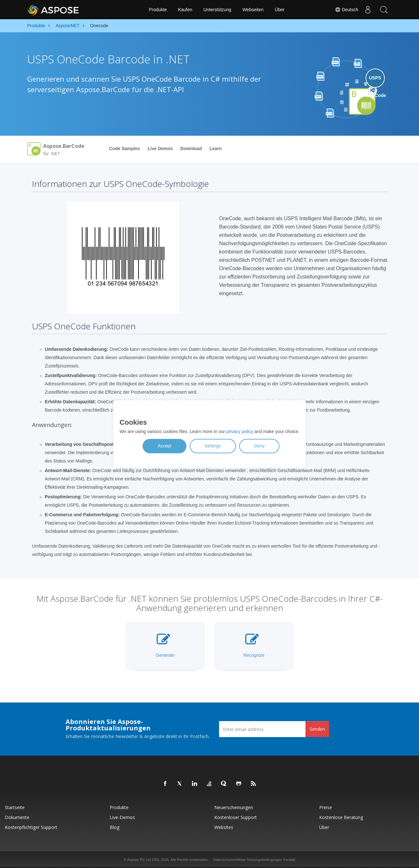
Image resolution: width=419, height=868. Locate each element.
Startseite (15, 807)
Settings (213, 446)
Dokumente (17, 817)
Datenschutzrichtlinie (229, 860)
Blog (115, 827)
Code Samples (124, 149)
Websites (224, 827)
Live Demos (160, 149)
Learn (216, 149)
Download (191, 149)
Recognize (254, 645)
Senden (317, 729)
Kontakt (289, 860)
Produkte (158, 10)
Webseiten (253, 10)
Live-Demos (122, 817)
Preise (326, 807)
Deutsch (347, 10)
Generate (165, 645)
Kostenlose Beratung (341, 817)
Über (280, 10)
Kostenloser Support (236, 817)
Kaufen (185, 10)
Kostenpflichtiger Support (31, 827)
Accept (165, 446)
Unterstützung (217, 10)
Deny (259, 446)
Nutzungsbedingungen (265, 860)
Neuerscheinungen (234, 807)
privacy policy (240, 432)
